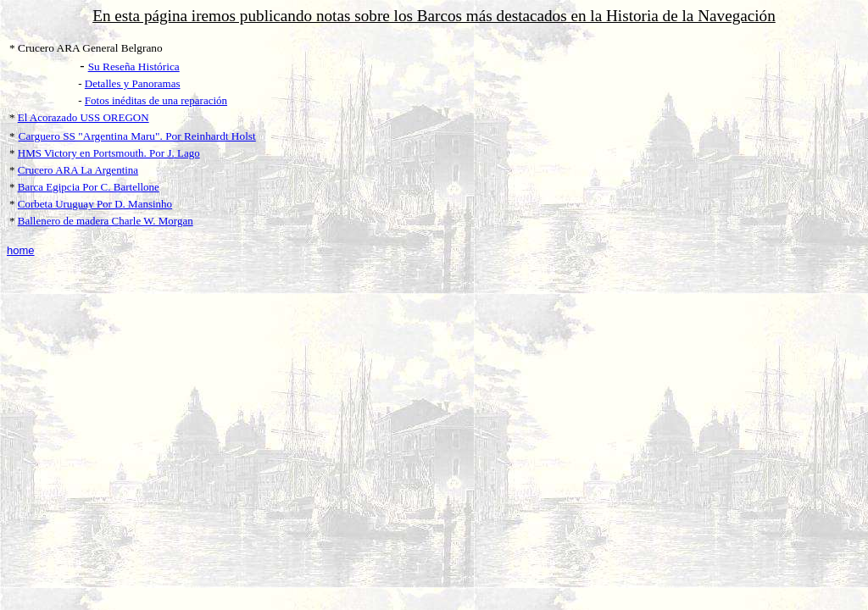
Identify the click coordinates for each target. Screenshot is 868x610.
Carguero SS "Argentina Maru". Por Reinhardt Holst (137, 136)
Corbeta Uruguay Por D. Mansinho (95, 204)
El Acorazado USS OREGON (83, 117)
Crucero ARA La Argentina (78, 170)
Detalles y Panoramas (133, 83)
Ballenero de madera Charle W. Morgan (106, 221)
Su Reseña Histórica (134, 67)
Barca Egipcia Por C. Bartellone (89, 187)
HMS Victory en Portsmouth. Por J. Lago (109, 153)
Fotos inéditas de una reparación (156, 100)
